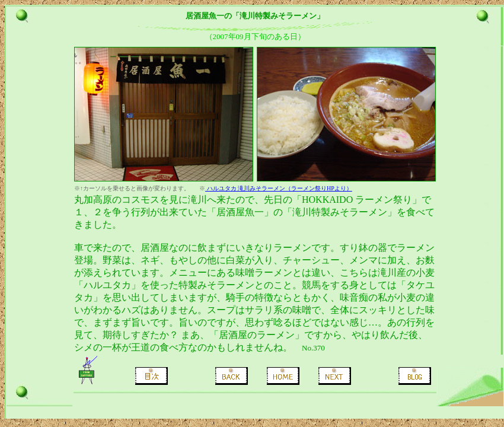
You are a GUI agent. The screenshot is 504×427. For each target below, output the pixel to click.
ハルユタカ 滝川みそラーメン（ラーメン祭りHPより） (279, 188)
